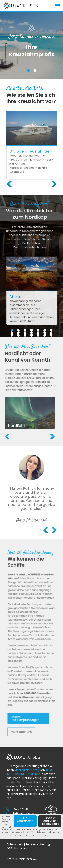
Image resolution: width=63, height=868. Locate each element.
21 (51, 335)
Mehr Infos (44, 835)
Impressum (22, 848)
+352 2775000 (20, 809)
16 (18, 335)
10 (25, 333)
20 (45, 335)
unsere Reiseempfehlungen (27, 695)
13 (45, 333)
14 (51, 333)
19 (38, 335)
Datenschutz (15, 844)
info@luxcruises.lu (22, 813)
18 (32, 335)
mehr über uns (24, 704)
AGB (9, 848)
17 (25, 335)
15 (12, 335)
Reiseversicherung (38, 844)
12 (38, 333)
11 (32, 333)
